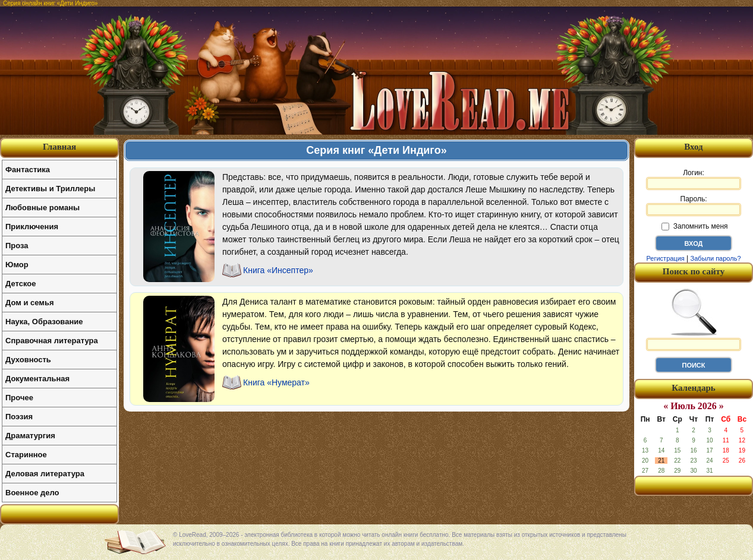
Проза (17, 246)
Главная (59, 147)
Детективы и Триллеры (50, 189)
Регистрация (665, 258)
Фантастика (28, 170)
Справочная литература (52, 341)
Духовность (28, 360)
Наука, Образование (44, 322)
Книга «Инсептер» (278, 270)
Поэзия (19, 417)
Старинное (26, 455)
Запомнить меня (694, 226)
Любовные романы (42, 208)
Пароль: (694, 205)
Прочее (19, 398)
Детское (21, 284)
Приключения (32, 227)
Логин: (694, 179)
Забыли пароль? (716, 258)
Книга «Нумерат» (276, 382)
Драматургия (30, 436)
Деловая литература (45, 474)
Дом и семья (30, 303)
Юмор (17, 265)
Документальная (37, 379)
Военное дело (32, 493)
